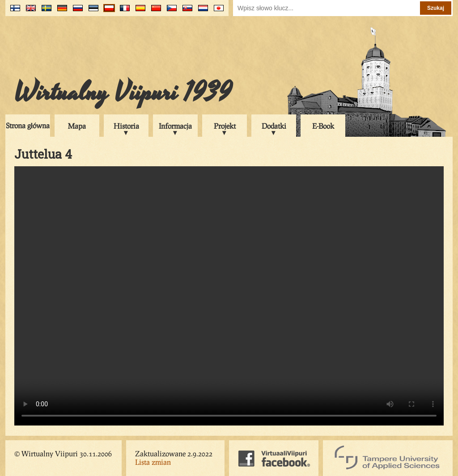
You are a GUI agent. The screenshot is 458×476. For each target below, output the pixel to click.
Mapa (77, 126)
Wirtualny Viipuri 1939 (123, 93)
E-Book (323, 126)
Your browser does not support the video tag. (229, 296)
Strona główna (28, 125)
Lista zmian (153, 462)
